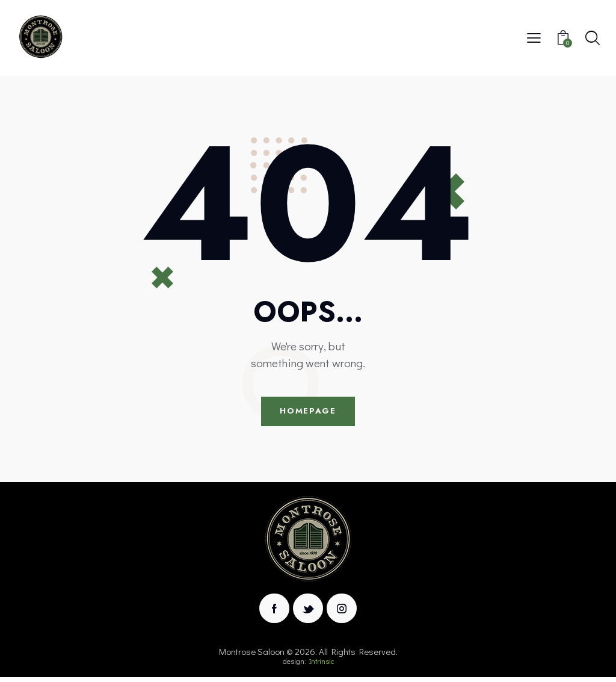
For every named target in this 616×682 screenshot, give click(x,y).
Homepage (308, 413)
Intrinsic (322, 666)
